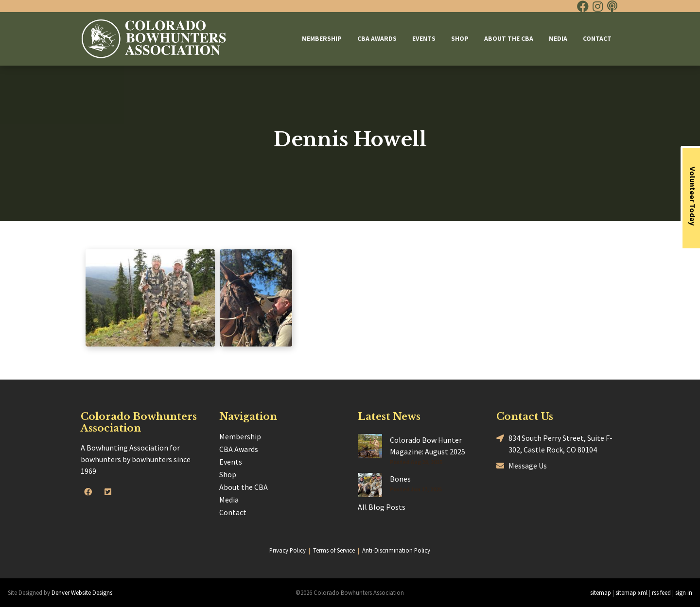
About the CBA (509, 39)
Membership (322, 39)
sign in (684, 592)
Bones (400, 479)
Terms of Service (334, 550)
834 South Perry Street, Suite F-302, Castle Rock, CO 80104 (554, 443)
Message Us (522, 465)
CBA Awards (377, 39)
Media (558, 39)
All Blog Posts (382, 507)
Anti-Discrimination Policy (396, 550)
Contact (597, 39)
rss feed (661, 592)
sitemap (601, 592)
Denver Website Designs (82, 592)
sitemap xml (631, 592)
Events (424, 39)
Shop (460, 39)
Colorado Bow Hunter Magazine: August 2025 (428, 446)
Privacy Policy (288, 550)
